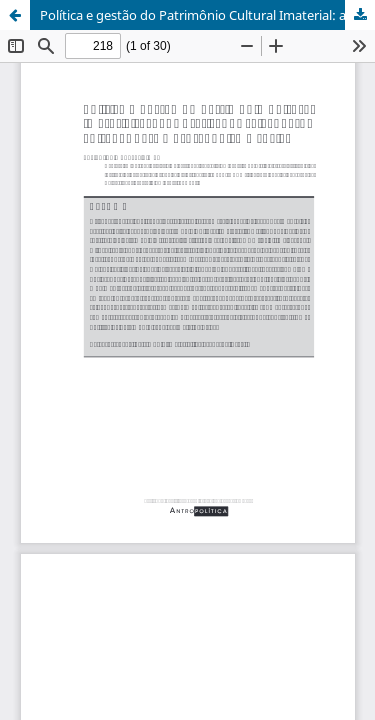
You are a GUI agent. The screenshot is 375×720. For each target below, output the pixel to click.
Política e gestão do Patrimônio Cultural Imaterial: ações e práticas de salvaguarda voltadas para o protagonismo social (207, 15)
